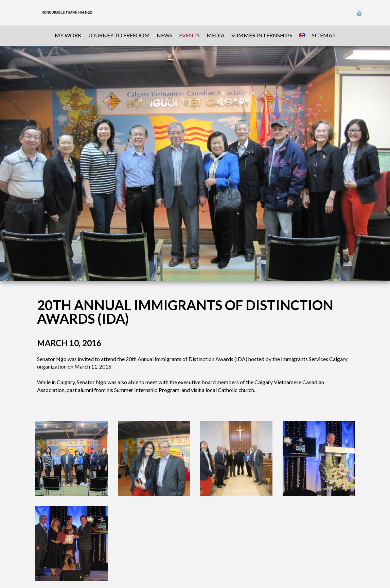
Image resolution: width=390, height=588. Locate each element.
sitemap (324, 35)
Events (189, 35)
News (164, 35)
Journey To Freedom (119, 35)
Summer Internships (262, 35)
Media (216, 35)
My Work (68, 35)
